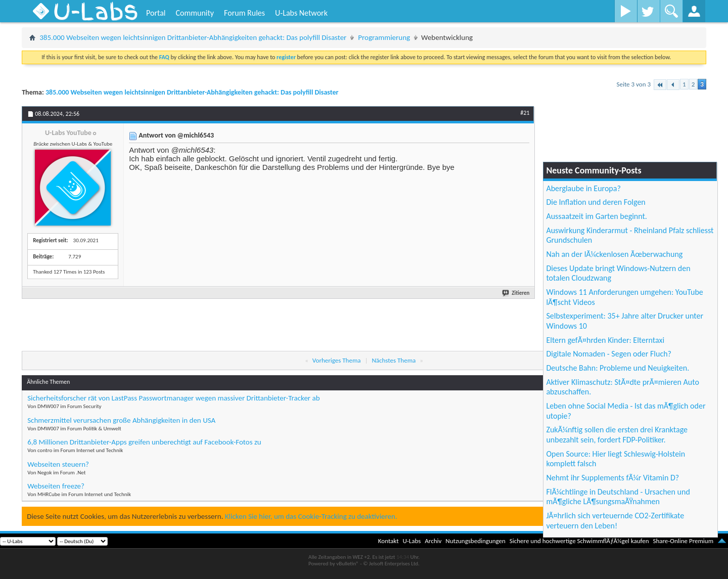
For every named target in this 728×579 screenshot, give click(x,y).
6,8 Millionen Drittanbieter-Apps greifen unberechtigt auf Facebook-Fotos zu (144, 442)
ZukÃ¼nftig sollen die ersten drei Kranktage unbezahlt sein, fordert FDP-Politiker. (617, 435)
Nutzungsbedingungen (475, 541)
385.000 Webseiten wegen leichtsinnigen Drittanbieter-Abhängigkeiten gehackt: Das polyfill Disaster (193, 37)
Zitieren (516, 293)
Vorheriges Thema (337, 360)
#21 (525, 113)
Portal (156, 13)
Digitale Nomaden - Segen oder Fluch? (609, 354)
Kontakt (389, 541)
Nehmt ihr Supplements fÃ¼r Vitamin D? (612, 478)
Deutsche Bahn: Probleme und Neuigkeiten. (618, 368)
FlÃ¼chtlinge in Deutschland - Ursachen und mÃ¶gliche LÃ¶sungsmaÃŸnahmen (618, 497)
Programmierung (384, 37)
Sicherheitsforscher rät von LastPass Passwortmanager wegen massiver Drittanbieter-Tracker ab (173, 398)
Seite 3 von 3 (633, 84)
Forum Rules (244, 13)
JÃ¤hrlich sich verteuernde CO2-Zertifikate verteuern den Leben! (615, 521)
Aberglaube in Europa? (583, 188)
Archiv (433, 541)
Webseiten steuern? (58, 464)
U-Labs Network (301, 13)
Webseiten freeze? (56, 486)
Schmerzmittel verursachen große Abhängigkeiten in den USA (121, 420)
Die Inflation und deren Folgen (596, 202)
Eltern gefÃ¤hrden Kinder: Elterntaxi (605, 340)
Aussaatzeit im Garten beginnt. (597, 216)
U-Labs (412, 541)
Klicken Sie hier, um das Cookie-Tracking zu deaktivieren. (311, 516)
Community (195, 13)
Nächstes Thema (394, 360)
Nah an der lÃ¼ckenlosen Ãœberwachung (614, 254)
